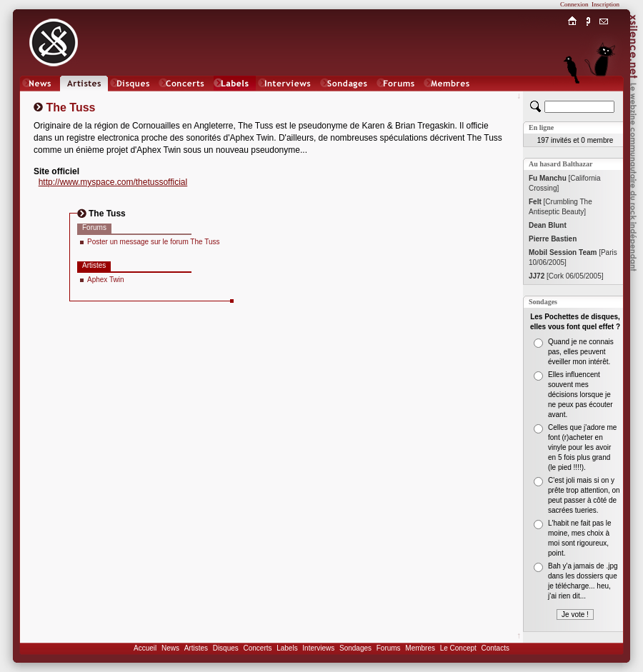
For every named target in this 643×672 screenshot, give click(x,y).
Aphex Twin (106, 280)
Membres (420, 648)
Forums (389, 648)
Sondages (355, 648)
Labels (287, 648)
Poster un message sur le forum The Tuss (153, 242)
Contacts (495, 648)
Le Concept (458, 648)
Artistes (196, 648)
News (170, 648)
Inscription (605, 4)
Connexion (574, 4)
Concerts (257, 648)
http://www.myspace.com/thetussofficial (113, 182)
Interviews (318, 648)
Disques (226, 648)
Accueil (145, 648)
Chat (604, 97)
